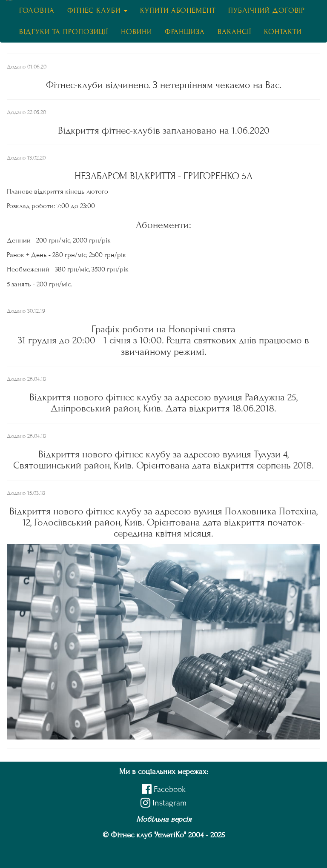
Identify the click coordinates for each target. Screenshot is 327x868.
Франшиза (185, 32)
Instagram (163, 803)
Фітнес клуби (97, 10)
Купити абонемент (178, 10)
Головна (37, 10)
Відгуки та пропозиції (64, 32)
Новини (136, 32)
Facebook (164, 789)
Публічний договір (267, 10)
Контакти (283, 32)
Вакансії (234, 32)
